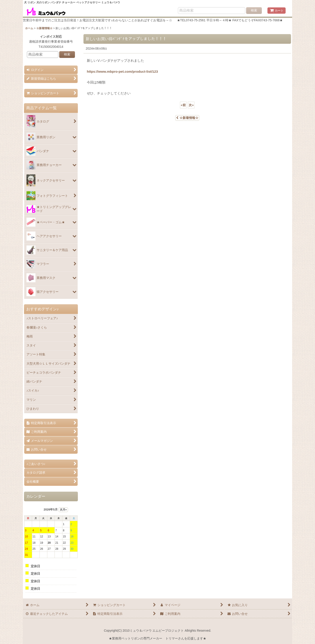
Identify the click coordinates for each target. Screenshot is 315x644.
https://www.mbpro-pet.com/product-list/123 (122, 71)
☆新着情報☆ (187, 118)
